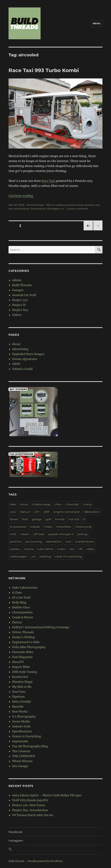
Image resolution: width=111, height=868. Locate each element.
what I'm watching (68, 556)
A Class (17, 592)
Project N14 (20, 310)
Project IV (19, 305)
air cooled (57, 205)
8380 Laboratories (25, 588)
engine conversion (67, 512)
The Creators (21, 751)
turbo (61, 549)
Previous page (88, 230)
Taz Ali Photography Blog (30, 746)
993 (49, 205)
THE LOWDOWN (24, 756)
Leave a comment (77, 209)
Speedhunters (22, 731)
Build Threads (35, 205)
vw (62, 209)
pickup (83, 534)
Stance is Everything (27, 736)
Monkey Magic (23, 682)
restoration (54, 542)
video (90, 549)
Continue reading (21, 196)
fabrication (92, 512)
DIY (37, 512)
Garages (18, 290)
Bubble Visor (21, 607)
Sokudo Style (21, 726)
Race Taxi (48, 181)
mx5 (13, 534)
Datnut (17, 622)
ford (25, 519)
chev (58, 504)
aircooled (70, 205)
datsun (25, 512)
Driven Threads (23, 632)
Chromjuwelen (22, 612)
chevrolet (72, 504)
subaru (15, 549)
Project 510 (20, 300)
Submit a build (22, 369)
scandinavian (22, 209)
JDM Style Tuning (25, 672)
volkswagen (52, 209)
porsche (89, 205)
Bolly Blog (19, 602)
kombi (80, 205)
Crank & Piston (23, 617)
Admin (17, 280)
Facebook (16, 832)
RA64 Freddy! (22, 702)
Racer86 (18, 707)
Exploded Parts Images (28, 354)
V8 (80, 549)
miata (48, 527)
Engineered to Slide (26, 642)
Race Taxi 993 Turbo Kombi (44, 70)
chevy (88, 504)
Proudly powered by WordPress (45, 861)
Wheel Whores (22, 761)
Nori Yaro (19, 692)
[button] (55, 850)
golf (48, 519)
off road (39, 534)
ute (72, 549)
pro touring (34, 542)
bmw (24, 504)
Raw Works (20, 711)
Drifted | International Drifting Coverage (41, 627)
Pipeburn (18, 697)
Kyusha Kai (20, 677)
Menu (97, 23)
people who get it (61, 534)
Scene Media (21, 721)
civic (13, 512)
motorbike (64, 527)
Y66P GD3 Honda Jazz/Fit (30, 800)
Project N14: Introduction (30, 810)
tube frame (45, 549)
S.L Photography (24, 716)
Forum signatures (25, 359)
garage (37, 519)
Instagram (16, 841)
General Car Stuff (24, 295)
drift (47, 512)
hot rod (74, 519)
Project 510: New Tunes (29, 805)
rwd (68, 542)
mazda (35, 527)
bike (13, 504)
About (16, 344)
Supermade (20, 741)
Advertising (20, 349)
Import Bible (21, 667)
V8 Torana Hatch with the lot (33, 815)
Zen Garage (20, 766)
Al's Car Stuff (21, 597)
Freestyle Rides (23, 652)
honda (60, 519)
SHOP (16, 364)
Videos (17, 315)
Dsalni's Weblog (23, 637)
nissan (25, 534)
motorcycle (83, 527)
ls (84, 519)
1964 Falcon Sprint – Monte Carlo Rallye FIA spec (47, 795)
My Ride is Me (22, 687)
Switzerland (38, 209)
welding (45, 556)
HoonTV (18, 662)
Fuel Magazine (22, 657)
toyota (29, 549)
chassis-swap (41, 504)
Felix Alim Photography (29, 647)
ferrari (14, 519)
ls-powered (18, 527)
